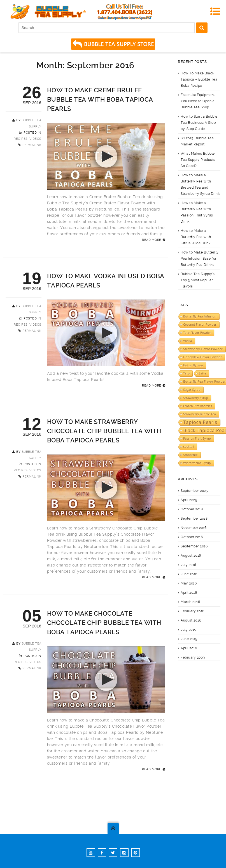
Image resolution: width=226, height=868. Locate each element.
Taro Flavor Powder (197, 333)
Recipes (21, 139)
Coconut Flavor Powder (200, 325)
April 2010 (189, 648)
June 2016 (189, 574)
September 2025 (194, 491)
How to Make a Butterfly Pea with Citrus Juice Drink (196, 237)
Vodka (187, 341)
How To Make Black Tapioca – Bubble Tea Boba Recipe (199, 79)
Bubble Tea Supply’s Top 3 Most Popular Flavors (198, 280)
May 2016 (189, 583)
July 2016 (188, 565)
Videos (35, 139)
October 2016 (192, 537)
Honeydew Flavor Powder (202, 357)
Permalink (32, 145)
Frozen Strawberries (198, 406)
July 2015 (188, 630)
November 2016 (194, 528)
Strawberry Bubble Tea (200, 414)
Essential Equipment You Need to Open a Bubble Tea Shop (198, 101)
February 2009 (193, 657)
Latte (202, 373)
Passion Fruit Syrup (197, 438)
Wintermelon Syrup (197, 463)
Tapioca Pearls (200, 422)
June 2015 (189, 639)
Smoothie (190, 455)
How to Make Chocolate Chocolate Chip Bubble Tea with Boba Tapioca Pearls (104, 623)
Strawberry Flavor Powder (203, 349)
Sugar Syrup (192, 390)
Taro (186, 373)
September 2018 (194, 518)
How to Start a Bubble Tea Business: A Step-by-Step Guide (199, 123)
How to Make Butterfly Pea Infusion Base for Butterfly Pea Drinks (200, 259)
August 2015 (191, 620)
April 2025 (189, 500)
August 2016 (191, 556)
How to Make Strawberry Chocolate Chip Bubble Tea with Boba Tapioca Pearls (104, 431)
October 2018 (192, 509)
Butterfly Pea (193, 365)
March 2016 (190, 602)
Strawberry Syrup (196, 398)
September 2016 (194, 546)
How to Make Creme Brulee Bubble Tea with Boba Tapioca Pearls (100, 100)
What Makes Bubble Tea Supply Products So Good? (198, 160)
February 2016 (193, 611)
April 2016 (189, 593)
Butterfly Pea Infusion (200, 316)
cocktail (189, 447)
